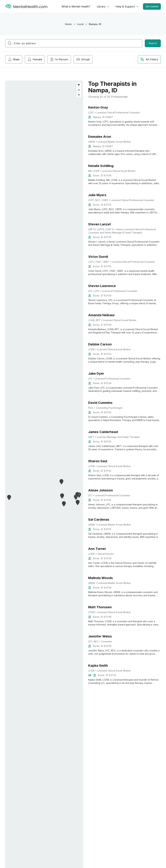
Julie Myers (97, 195)
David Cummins (100, 403)
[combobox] (74, 43)
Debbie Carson (100, 344)
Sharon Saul (98, 461)
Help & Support (125, 6)
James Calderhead (103, 432)
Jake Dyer (96, 373)
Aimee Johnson (101, 490)
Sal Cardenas (99, 520)
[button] (9, 497)
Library (101, 6)
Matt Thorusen (100, 607)
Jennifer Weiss (100, 636)
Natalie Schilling (101, 166)
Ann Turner (97, 549)
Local (80, 24)
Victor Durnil (98, 257)
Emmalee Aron (100, 137)
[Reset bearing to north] (79, 95)
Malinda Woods (101, 578)
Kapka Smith (98, 666)
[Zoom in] (79, 85)
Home (68, 24)
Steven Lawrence (102, 286)
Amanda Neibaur (101, 315)
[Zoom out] (79, 90)
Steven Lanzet (100, 224)
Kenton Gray (98, 107)
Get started (152, 6)
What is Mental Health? (76, 6)
